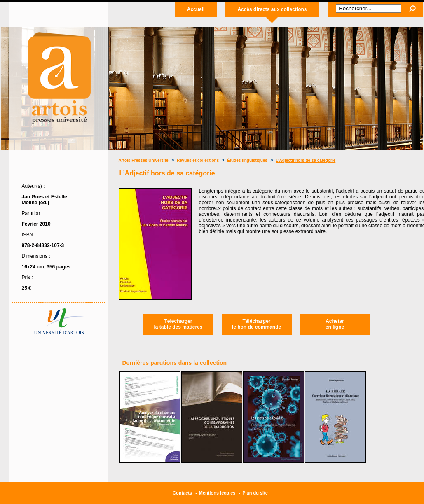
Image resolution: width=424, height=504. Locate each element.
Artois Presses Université (144, 160)
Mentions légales (217, 493)
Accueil (196, 9)
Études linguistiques (247, 160)
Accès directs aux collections (272, 9)
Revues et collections (198, 160)
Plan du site (255, 493)
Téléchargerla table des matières (178, 324)
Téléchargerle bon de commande (257, 324)
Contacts (182, 493)
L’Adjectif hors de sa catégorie (306, 160)
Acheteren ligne (335, 324)
